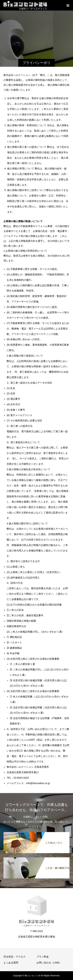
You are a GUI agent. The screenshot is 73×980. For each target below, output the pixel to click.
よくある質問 (11, 963)
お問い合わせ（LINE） (49, 963)
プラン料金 (43, 957)
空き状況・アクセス (14, 957)
